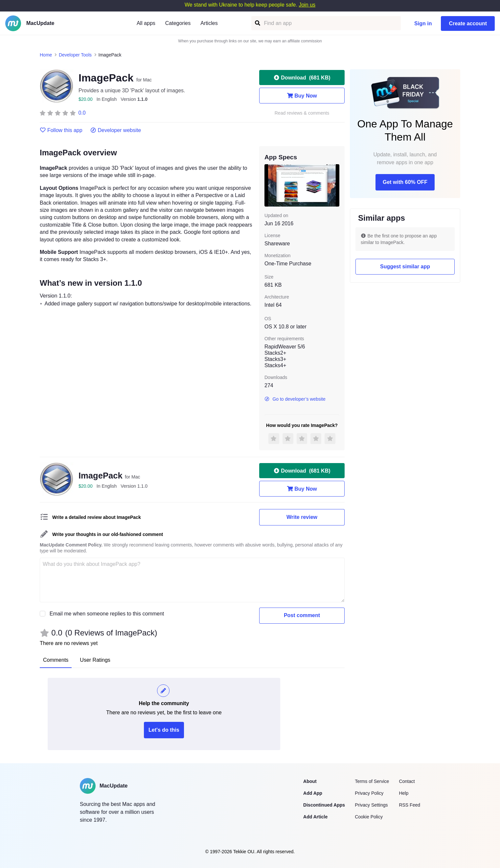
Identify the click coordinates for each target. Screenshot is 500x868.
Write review (302, 517)
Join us (307, 5)
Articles (209, 23)
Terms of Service (372, 781)
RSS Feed (409, 805)
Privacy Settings (371, 805)
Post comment (302, 615)
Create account (468, 23)
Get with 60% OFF (405, 182)
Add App (313, 793)
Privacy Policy (369, 793)
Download (302, 78)
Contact (407, 781)
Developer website (116, 130)
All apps (146, 23)
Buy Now (302, 96)
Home (46, 55)
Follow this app (61, 130)
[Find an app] (257, 23)
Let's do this (164, 730)
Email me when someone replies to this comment (107, 614)
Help (404, 793)
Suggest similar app (405, 267)
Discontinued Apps (324, 805)
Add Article (315, 817)
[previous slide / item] (269, 185)
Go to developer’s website (295, 399)
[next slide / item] (335, 185)
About (310, 781)
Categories (178, 23)
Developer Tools (75, 55)
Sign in (423, 23)
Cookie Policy (369, 817)
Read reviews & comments (302, 113)
